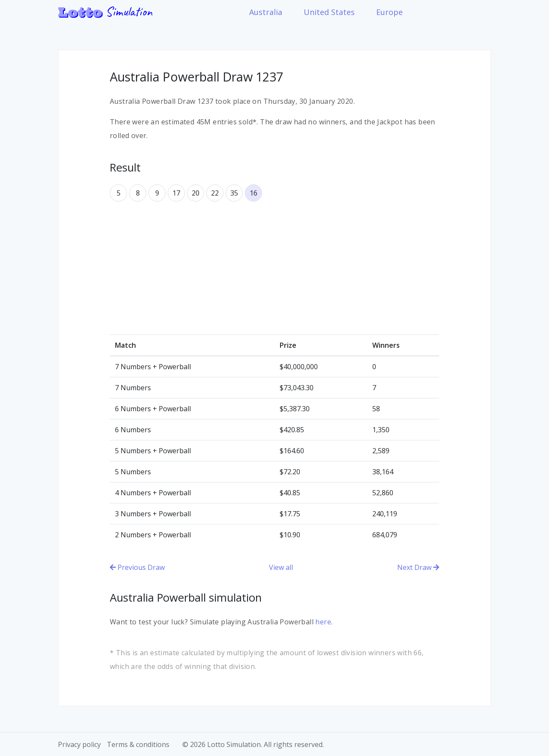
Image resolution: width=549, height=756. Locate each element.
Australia (266, 12)
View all (281, 567)
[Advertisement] (274, 268)
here (323, 622)
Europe (389, 12)
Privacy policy (79, 744)
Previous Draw (137, 567)
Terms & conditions (138, 744)
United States (329, 12)
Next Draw (418, 567)
